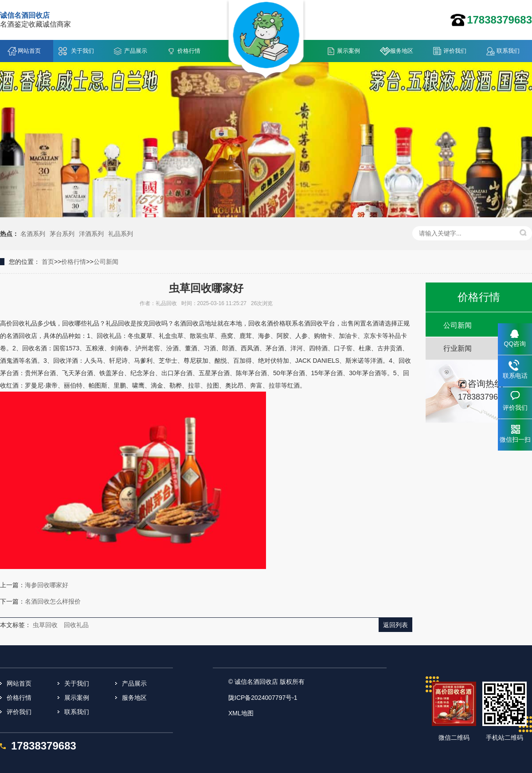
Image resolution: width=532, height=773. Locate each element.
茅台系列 (62, 234)
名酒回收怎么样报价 (53, 601)
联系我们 (508, 51)
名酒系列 (33, 234)
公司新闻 (106, 262)
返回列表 (395, 625)
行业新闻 (458, 348)
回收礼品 (76, 625)
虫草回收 (45, 625)
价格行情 (189, 51)
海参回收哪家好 (47, 585)
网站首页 (29, 51)
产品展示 (136, 51)
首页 (48, 262)
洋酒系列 (91, 234)
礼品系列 (121, 234)
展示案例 (348, 51)
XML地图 (241, 713)
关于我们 (82, 51)
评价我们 (455, 51)
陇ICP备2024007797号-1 (263, 698)
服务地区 (402, 51)
